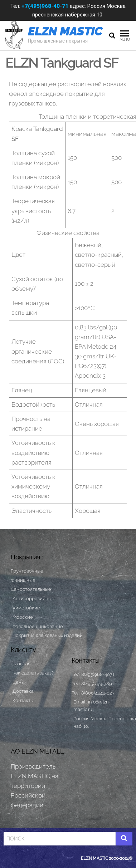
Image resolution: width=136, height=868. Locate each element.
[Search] (60, 839)
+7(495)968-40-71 (45, 6)
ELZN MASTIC (65, 31)
